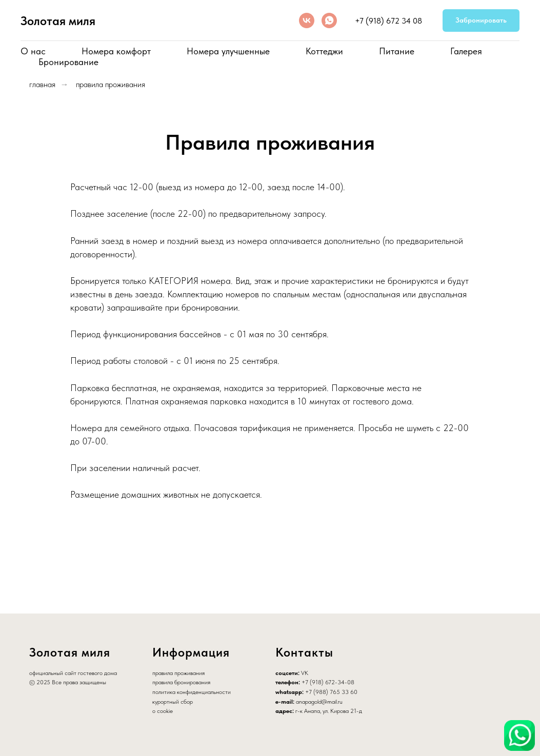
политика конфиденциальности (192, 692)
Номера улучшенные (228, 51)
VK (305, 673)
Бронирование (68, 62)
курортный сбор (173, 702)
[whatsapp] (329, 21)
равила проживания (180, 673)
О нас (33, 51)
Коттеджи (324, 51)
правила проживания (111, 84)
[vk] (307, 21)
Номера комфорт (116, 51)
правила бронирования (181, 682)
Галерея (466, 51)
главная (42, 84)
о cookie (163, 711)
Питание (397, 51)
